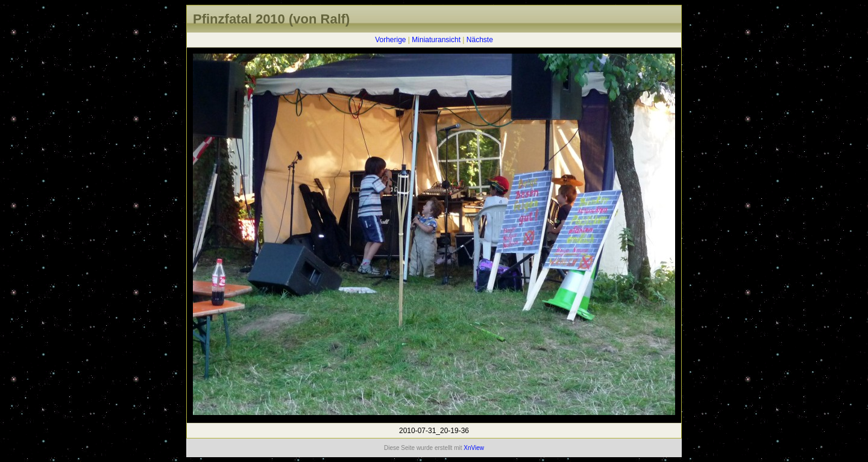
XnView (474, 448)
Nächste (480, 40)
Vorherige (390, 40)
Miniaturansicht (436, 40)
